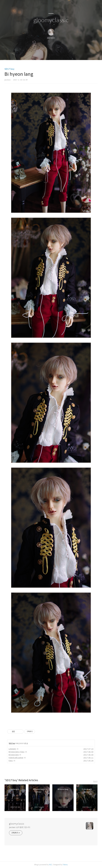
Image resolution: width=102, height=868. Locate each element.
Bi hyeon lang (14, 755)
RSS (55, 55)
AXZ (50, 865)
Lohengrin (12, 749)
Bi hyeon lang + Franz (17, 752)
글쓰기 (37, 55)
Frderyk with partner (16, 758)
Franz (11, 761)
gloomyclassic (51, 20)
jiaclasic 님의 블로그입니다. (20, 827)
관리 (64, 55)
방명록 (46, 55)
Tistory (65, 865)
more (95, 781)
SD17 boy (9, 69)
